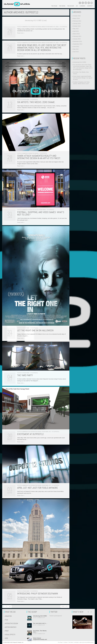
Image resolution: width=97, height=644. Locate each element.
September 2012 (78, 44)
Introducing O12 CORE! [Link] (36, 20)
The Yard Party (25, 375)
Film (29, 27)
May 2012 (76, 49)
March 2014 (76, 18)
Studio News (49, 27)
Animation (25, 27)
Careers (82, 6)
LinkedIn (83, 3)
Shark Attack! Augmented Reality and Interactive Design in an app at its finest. (39, 157)
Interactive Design (36, 27)
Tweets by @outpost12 (56, 616)
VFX (54, 27)
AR (77, 6)
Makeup (44, 27)
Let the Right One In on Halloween (35, 330)
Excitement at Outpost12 (30, 434)
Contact (90, 6)
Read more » (21, 33)
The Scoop (71, 6)
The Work (62, 6)
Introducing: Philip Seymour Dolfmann (38, 594)
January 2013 (77, 39)
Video (57, 27)
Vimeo (89, 3)
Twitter (86, 3)
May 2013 (76, 29)
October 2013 (77, 26)
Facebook (80, 3)
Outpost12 (64, 27)
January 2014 (77, 24)
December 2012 (78, 41)
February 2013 (77, 36)
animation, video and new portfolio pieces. (84, 642)
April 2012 (76, 52)
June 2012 (76, 47)
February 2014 (77, 21)
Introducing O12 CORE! (80, 62)
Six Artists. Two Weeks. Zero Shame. (36, 102)
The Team (54, 6)
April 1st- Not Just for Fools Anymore (38, 488)
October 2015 (77, 16)
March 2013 (76, 34)
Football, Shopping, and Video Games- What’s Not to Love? (41, 213)
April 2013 (76, 31)
